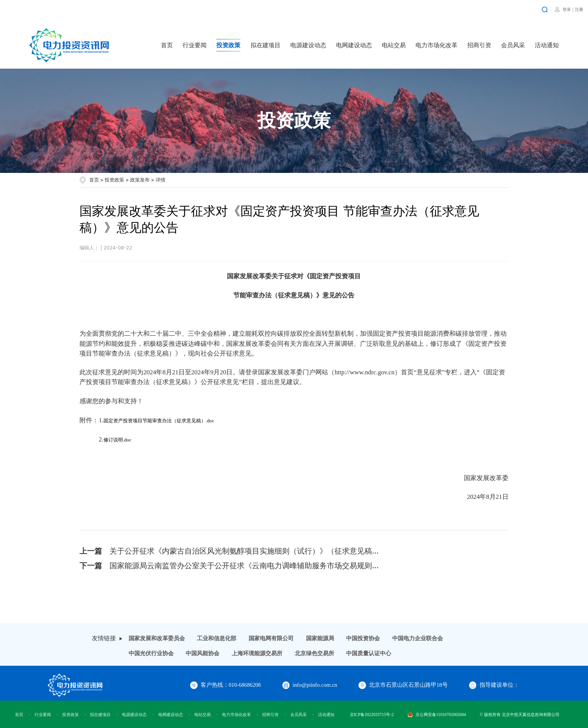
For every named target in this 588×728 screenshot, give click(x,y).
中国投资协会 (363, 638)
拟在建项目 (265, 45)
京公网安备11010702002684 (437, 715)
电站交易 (394, 45)
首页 (167, 45)
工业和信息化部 (217, 638)
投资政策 (228, 45)
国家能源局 (320, 638)
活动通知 (547, 45)
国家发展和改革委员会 (157, 638)
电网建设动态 (354, 45)
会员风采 (513, 45)
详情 (160, 180)
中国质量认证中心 (369, 653)
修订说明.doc (117, 440)
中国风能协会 (202, 653)
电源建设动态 (308, 45)
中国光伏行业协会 (151, 653)
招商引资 (479, 45)
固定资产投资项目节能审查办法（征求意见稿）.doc (159, 421)
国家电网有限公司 (271, 638)
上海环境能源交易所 (257, 653)
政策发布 (140, 180)
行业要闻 (195, 45)
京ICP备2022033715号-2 (372, 714)
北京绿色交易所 (314, 653)
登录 (567, 9)
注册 (579, 9)
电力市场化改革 (436, 45)
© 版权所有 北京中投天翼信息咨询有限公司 (519, 714)
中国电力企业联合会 (418, 638)
